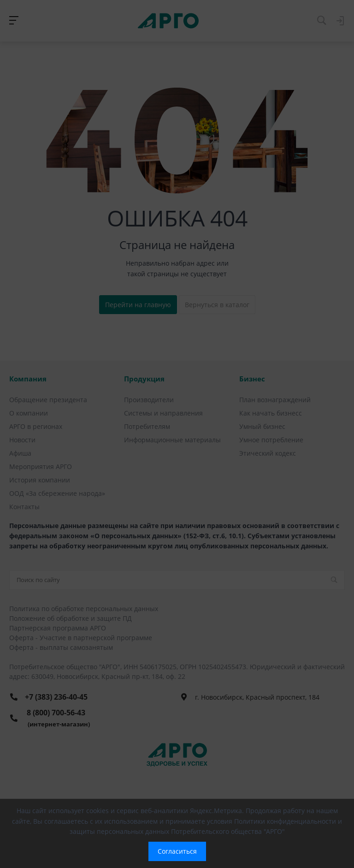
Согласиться (177, 851)
